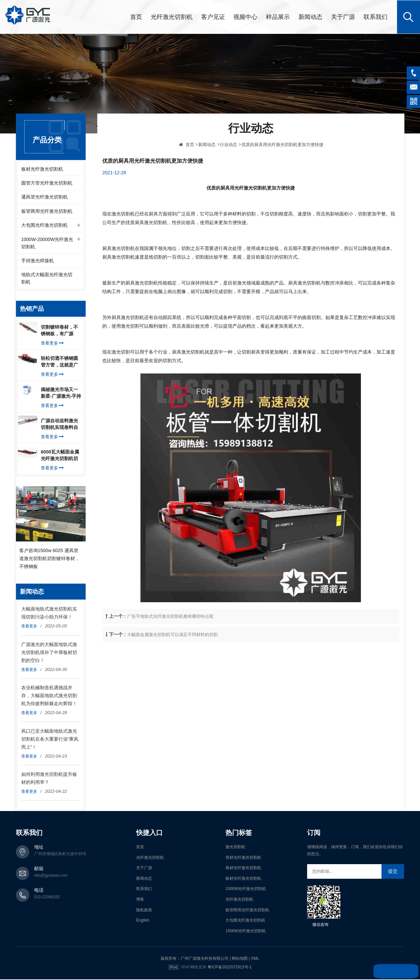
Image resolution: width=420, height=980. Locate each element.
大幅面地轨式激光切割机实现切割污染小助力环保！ (49, 614)
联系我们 (376, 17)
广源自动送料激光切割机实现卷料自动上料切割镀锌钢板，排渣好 (59, 425)
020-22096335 (47, 898)
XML (255, 959)
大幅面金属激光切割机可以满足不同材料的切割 (172, 655)
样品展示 (278, 17)
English (143, 921)
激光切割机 (235, 848)
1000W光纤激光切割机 (246, 890)
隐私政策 (144, 911)
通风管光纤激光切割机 (44, 197)
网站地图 (240, 959)
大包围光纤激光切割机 (44, 225)
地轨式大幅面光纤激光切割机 (47, 279)
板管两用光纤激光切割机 (47, 211)
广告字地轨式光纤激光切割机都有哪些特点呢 (170, 637)
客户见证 (213, 17)
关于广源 (343, 17)
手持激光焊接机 (38, 261)
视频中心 (245, 17)
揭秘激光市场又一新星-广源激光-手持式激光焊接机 (61, 394)
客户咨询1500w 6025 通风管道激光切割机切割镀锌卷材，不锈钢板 (49, 559)
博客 (140, 900)
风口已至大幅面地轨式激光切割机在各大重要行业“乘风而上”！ (50, 740)
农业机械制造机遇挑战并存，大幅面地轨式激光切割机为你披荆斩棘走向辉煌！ (49, 696)
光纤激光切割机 (172, 17)
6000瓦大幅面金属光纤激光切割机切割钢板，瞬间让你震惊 (60, 456)
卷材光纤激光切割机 (243, 869)
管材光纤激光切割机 (243, 858)
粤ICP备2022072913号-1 (230, 968)
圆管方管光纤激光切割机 (47, 183)
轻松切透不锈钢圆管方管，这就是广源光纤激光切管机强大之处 (59, 363)
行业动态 (228, 165)
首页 (136, 17)
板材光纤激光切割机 (42, 168)
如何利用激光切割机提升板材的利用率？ (49, 779)
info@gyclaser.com (51, 876)
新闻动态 (310, 17)
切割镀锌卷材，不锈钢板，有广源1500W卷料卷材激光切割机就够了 (60, 332)
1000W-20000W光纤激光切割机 (47, 243)
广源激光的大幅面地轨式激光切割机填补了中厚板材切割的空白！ (49, 653)
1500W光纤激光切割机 (246, 932)
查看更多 (52, 344)
